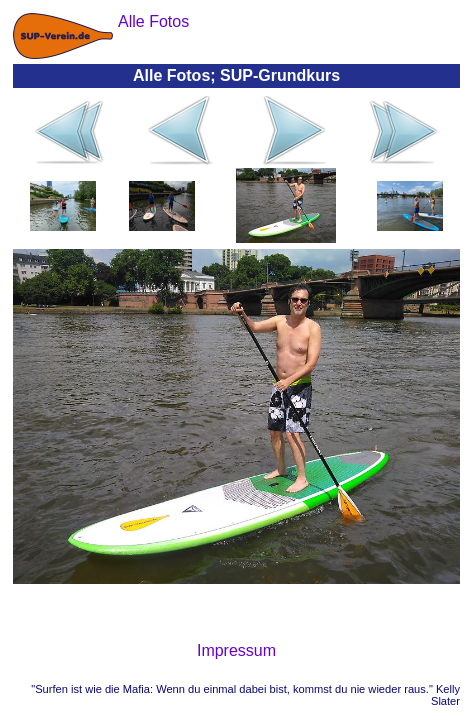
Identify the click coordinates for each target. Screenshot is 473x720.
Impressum (236, 650)
